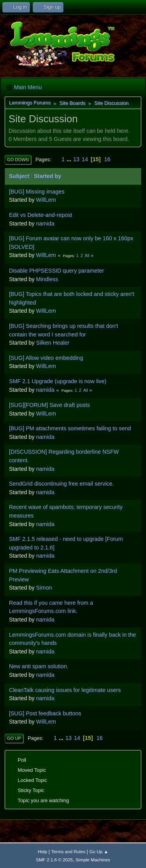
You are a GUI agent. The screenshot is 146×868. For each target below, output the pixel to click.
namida (45, 224)
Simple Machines (93, 860)
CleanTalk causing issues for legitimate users (65, 690)
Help (42, 851)
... (70, 159)
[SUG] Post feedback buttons (45, 713)
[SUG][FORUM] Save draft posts (49, 405)
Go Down (18, 160)
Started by (47, 176)
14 (85, 159)
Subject (19, 176)
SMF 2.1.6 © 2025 (54, 860)
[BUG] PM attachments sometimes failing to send (70, 428)
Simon (44, 588)
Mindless (47, 279)
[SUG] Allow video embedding (46, 358)
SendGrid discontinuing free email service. (62, 484)
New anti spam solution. (39, 666)
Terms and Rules (68, 851)
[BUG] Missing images (37, 192)
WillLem (46, 200)
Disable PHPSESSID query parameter (56, 271)
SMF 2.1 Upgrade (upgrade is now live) (58, 381)
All (87, 255)
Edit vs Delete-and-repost (40, 215)
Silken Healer (53, 343)
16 (107, 159)
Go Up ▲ (99, 851)
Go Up (14, 738)
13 (76, 159)
